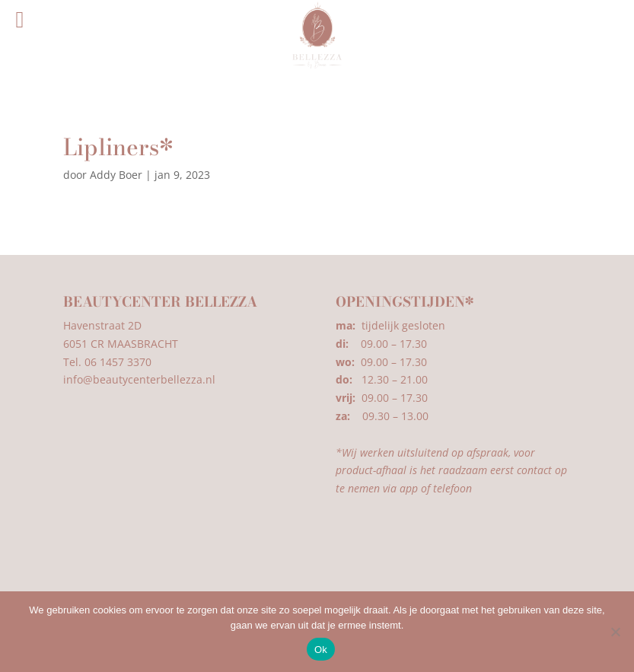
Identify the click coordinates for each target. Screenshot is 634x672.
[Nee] (615, 632)
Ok (321, 650)
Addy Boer (116, 175)
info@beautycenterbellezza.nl (139, 379)
